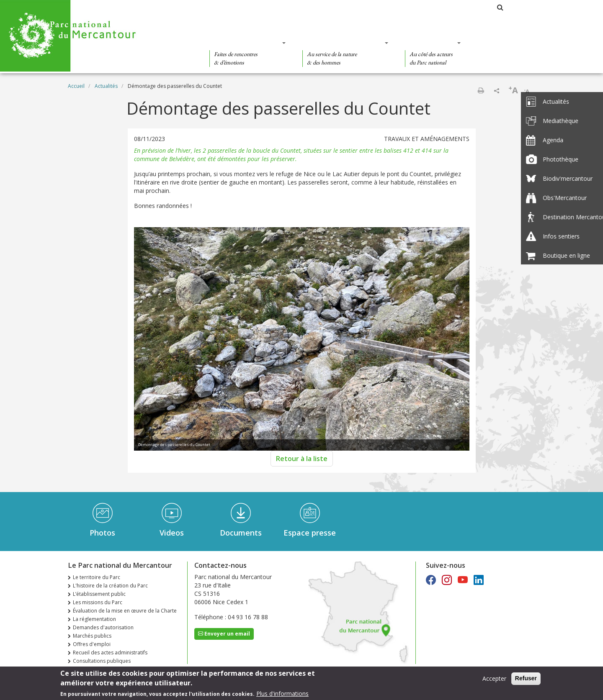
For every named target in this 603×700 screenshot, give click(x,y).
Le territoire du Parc (97, 577)
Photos (102, 533)
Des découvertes (245, 43)
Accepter (494, 678)
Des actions (430, 43)
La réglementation (94, 619)
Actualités (106, 86)
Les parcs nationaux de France (451, 7)
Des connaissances (343, 43)
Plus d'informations (282, 694)
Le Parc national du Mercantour (355, 7)
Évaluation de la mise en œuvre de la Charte (125, 611)
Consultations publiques (102, 661)
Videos (172, 533)
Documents (241, 533)
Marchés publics (92, 636)
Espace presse (310, 533)
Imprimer (481, 90)
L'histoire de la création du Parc (110, 586)
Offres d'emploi (92, 644)
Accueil (76, 86)
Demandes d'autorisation (103, 627)
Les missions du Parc (98, 602)
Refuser (526, 678)
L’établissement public (99, 594)
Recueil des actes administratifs (110, 653)
